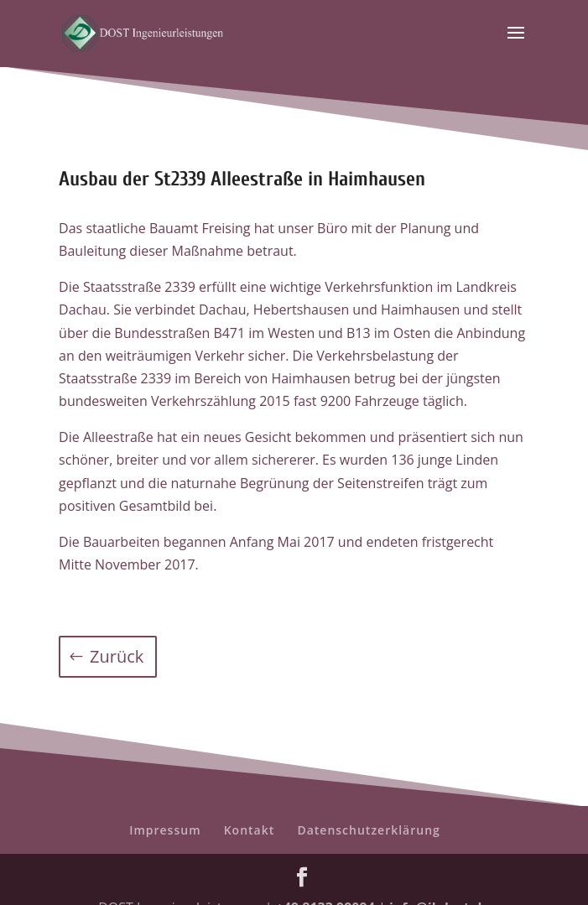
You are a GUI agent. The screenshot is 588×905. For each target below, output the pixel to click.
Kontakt (250, 830)
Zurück (117, 656)
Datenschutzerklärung (368, 830)
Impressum (165, 830)
